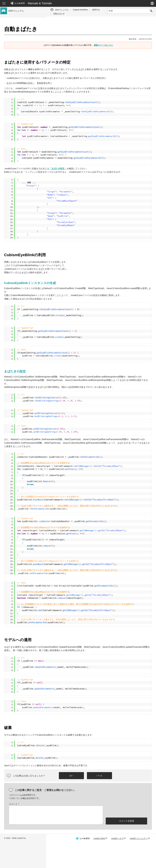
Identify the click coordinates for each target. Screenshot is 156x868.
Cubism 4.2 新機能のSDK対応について (26, 39)
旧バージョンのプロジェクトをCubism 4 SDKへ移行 (26, 49)
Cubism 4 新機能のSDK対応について (25, 34)
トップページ (15, 30)
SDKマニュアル (62, 10)
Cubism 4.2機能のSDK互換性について (25, 43)
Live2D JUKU (99, 863)
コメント (60, 829)
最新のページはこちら (127, 38)
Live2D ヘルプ (117, 863)
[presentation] (126, 836)
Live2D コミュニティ (139, 863)
